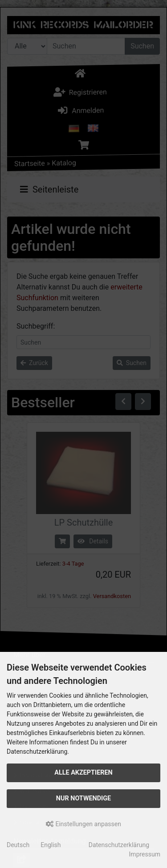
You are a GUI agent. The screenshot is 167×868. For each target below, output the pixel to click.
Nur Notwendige (83, 798)
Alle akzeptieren (83, 773)
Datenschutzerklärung (119, 845)
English (51, 845)
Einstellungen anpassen (83, 824)
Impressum (145, 854)
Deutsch (18, 845)
